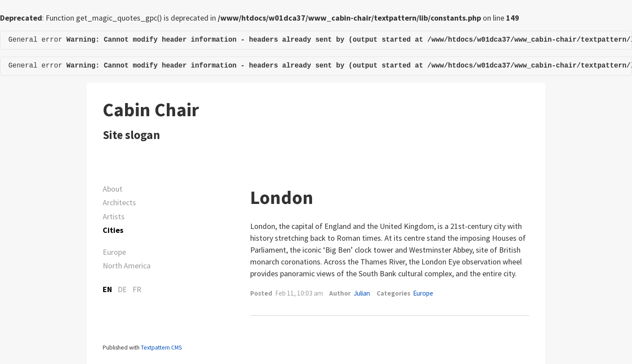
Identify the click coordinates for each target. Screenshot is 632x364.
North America (127, 266)
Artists (114, 216)
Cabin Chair (151, 110)
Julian (362, 293)
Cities (113, 230)
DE (122, 289)
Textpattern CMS (161, 348)
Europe (114, 252)
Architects (119, 202)
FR (137, 289)
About (113, 189)
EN (107, 289)
